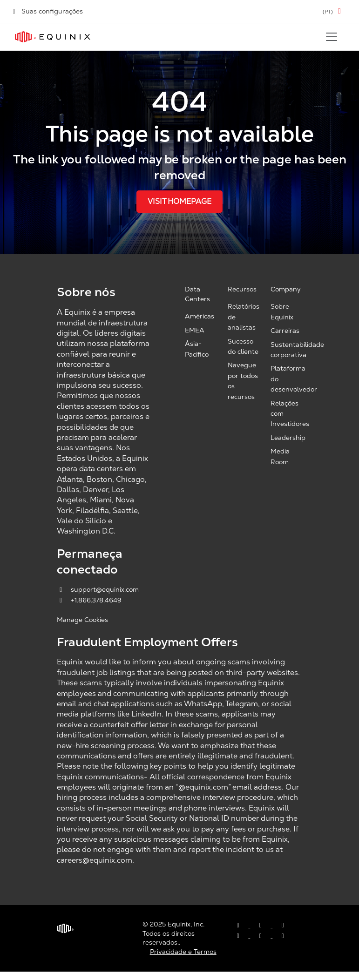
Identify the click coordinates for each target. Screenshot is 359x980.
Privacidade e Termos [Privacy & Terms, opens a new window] (183, 952)
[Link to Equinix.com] (53, 37)
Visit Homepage (179, 201)
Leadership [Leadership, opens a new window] (288, 438)
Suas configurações (47, 11)
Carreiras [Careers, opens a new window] (285, 331)
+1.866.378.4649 (89, 600)
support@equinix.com (98, 589)
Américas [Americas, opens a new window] (200, 316)
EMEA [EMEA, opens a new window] (195, 330)
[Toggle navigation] (332, 37)
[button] (333, 11)
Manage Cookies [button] (82, 620)
